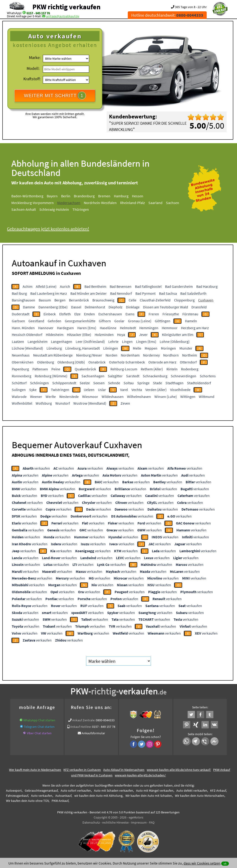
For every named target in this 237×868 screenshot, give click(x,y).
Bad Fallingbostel (148, 286)
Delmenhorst (95, 307)
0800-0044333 (105, 720)
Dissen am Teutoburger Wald (165, 307)
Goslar (119, 321)
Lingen (127, 341)
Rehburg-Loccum (124, 369)
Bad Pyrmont (145, 293)
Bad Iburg (19, 293)
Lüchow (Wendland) (27, 348)
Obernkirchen (23, 362)
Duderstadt (21, 314)
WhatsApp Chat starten (39, 720)
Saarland (155, 203)
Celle (133, 300)
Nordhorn (171, 355)
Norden (111, 355)
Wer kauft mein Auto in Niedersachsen (35, 770)
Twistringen (60, 390)
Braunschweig (103, 300)
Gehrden (55, 321)
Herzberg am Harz (195, 328)
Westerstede (69, 397)
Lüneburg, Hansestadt (83, 348)
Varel (124, 390)
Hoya (121, 335)
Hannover (46, 328)
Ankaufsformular (93, 733)
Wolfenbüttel (22, 403)
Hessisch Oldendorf (27, 335)
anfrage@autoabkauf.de (63, 16)
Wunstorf (63, 403)
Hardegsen (65, 328)
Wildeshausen (113, 397)
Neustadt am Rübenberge (53, 355)
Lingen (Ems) (146, 341)
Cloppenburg (184, 300)
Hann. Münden (23, 328)
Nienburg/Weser (89, 355)
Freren (154, 314)
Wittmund (207, 397)
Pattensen (40, 369)
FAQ (152, 822)
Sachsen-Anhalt (24, 209)
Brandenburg (84, 196)
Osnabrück (97, 362)
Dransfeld (199, 307)
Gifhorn (105, 321)
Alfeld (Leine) (46, 286)
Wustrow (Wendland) (90, 403)
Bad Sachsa (168, 293)
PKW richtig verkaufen (66, 7)
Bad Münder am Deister (89, 293)
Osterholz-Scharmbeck (127, 362)
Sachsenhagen (93, 376)
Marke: (35, 57)
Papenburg (20, 369)
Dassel (76, 307)
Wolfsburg (44, 403)
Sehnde (114, 383)
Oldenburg (45, 362)
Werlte (51, 397)
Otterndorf (188, 362)
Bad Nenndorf (121, 293)
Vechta (137, 390)
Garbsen (18, 321)
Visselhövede (180, 390)
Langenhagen (62, 341)
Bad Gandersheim (179, 286)
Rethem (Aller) (152, 369)
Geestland (36, 321)
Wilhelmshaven (139, 397)
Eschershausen (110, 314)
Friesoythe (171, 314)
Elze (77, 314)
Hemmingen (149, 328)
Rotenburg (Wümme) (51, 376)
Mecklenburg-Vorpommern (33, 203)
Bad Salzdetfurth (193, 293)
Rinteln (172, 369)
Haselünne (108, 328)
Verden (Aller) (156, 390)
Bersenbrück (79, 300)
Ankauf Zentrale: (84, 720)
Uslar (102, 390)
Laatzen (18, 341)
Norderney (151, 355)
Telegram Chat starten (39, 727)
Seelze (85, 383)
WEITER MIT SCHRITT (55, 96)
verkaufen (36, 468)
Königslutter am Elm (178, 335)
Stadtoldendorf (199, 383)
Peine (56, 369)
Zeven (125, 403)
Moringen (168, 348)
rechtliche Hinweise (115, 822)
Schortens (208, 376)
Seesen (99, 383)
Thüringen (81, 209)
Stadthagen (175, 383)
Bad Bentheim (95, 286)
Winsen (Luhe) (166, 397)
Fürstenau (190, 314)
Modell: (33, 68)
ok (225, 863)
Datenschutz (91, 822)
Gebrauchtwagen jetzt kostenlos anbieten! (48, 229)
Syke (33, 390)
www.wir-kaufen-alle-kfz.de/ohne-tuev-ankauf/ (179, 770)
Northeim (190, 355)
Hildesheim (55, 335)
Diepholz (115, 307)
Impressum (139, 822)
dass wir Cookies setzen (202, 863)
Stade (157, 383)
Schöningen (39, 383)
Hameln (191, 321)
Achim (28, 286)
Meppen (151, 348)
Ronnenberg (22, 376)
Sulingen (19, 390)
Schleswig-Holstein (54, 209)
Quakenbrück (85, 369)
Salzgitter (115, 376)
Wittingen (188, 397)
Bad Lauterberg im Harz (49, 293)
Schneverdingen (184, 376)
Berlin (66, 196)
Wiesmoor (90, 397)
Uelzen (89, 390)
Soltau (129, 383)
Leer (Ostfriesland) (90, 341)
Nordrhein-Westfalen (100, 203)
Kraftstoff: (32, 79)
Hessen (138, 196)
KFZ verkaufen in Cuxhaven (82, 770)
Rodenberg (190, 369)
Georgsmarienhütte (80, 321)
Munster (186, 348)
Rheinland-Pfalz (133, 203)
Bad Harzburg (207, 286)
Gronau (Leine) (140, 321)
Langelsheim (37, 341)
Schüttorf (19, 383)
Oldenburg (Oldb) (71, 362)
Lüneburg (54, 348)
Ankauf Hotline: (81, 727)
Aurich (65, 286)
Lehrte (113, 341)
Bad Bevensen (121, 286)
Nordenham (130, 355)
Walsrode (19, 397)
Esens (130, 314)
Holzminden (104, 335)
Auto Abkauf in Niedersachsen (124, 770)
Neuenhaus (21, 355)
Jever (143, 335)
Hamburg (121, 196)
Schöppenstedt (64, 383)
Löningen (111, 348)
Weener (36, 397)
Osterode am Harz (162, 362)
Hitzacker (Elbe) (79, 335)
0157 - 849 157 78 (38, 13)
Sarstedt (133, 376)
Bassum (45, 300)
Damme (29, 307)
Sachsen (173, 203)
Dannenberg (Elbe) (53, 307)
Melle (137, 348)
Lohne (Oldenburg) (175, 341)
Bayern (52, 196)
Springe (143, 383)
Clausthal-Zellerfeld (155, 300)
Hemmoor (170, 328)
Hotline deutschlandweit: (167, 15)
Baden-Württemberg (27, 196)
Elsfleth (65, 314)
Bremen (104, 196)
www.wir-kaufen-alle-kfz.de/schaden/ (140, 775)
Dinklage (133, 307)
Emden (89, 314)
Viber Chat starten (39, 733)
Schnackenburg (155, 376)
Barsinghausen (23, 300)
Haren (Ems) (87, 328)
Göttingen (163, 321)
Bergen (60, 300)
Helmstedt (128, 328)
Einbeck (50, 314)
